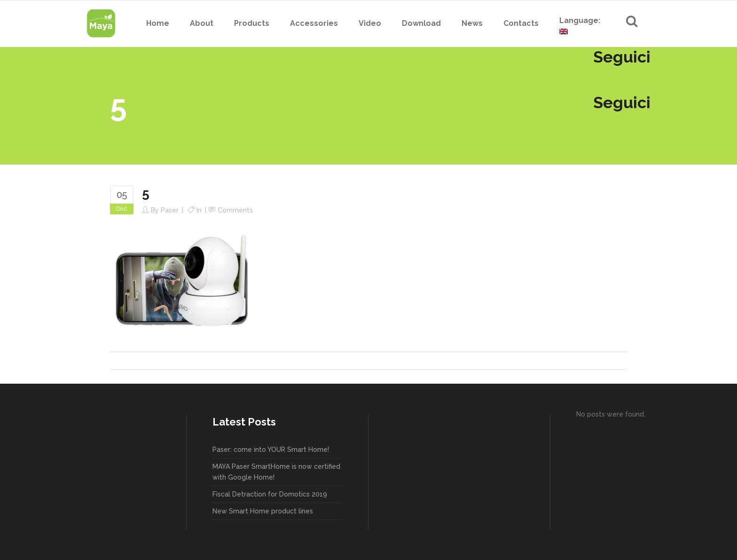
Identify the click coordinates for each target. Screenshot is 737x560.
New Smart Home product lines (263, 511)
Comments (235, 210)
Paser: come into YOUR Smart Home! (271, 450)
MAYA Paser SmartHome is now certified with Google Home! (276, 472)
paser (170, 210)
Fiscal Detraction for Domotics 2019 (270, 494)
